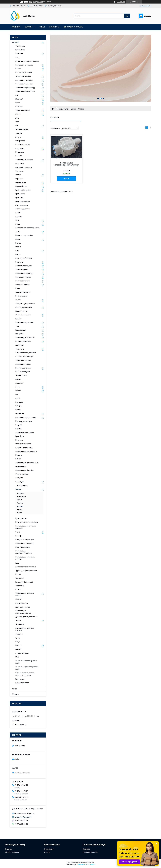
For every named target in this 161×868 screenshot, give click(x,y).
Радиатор (19, 262)
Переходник (22, 496)
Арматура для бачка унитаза (27, 61)
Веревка (19, 429)
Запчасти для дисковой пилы (27, 463)
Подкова (19, 425)
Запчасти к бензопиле (24, 84)
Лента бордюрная (23, 209)
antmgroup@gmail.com (23, 817)
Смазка (18, 599)
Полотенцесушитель (23, 368)
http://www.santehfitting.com (24, 813)
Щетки (18, 103)
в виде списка (150, 128)
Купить (66, 178)
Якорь (18, 224)
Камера (18, 406)
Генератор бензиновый (24, 582)
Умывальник (20, 679)
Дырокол (19, 634)
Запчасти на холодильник (26, 417)
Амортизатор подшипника (26, 353)
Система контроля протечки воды (26, 662)
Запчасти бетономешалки (26, 567)
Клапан (18, 410)
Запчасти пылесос (23, 281)
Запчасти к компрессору (25, 91)
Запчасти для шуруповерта (26, 451)
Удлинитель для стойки (25, 432)
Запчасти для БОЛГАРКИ (25, 338)
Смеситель (20, 349)
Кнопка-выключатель (24, 444)
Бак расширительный (24, 72)
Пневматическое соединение (27, 522)
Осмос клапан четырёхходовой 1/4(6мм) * (67, 164)
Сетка (18, 288)
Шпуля (18, 254)
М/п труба (19, 334)
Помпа (18, 590)
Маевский (19, 99)
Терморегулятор (22, 129)
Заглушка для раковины (25, 304)
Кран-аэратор (21, 466)
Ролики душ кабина (23, 341)
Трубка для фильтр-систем (26, 571)
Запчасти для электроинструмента (24, 552)
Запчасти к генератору (24, 273)
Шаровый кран (21, 186)
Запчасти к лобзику (23, 360)
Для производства (23, 607)
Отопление (20, 163)
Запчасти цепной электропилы (27, 228)
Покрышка (19, 152)
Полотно (19, 156)
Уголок (20, 500)
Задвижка (19, 171)
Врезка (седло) (21, 296)
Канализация (21, 330)
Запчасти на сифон (23, 364)
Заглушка (19, 478)
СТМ (17, 220)
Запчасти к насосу (23, 110)
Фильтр (18, 175)
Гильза (18, 459)
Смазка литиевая (22, 474)
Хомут (18, 232)
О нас (42, 27)
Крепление (19, 345)
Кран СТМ (19, 198)
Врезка (20, 510)
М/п (17, 126)
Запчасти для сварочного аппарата (26, 527)
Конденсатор (21, 182)
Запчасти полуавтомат (24, 323)
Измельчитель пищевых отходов (25, 629)
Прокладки (20, 482)
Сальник (19, 133)
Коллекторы (20, 50)
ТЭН (17, 326)
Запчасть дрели (22, 269)
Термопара (20, 624)
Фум (17, 122)
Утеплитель (20, 586)
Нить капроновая (22, 683)
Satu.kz (91, 862)
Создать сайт (38, 2)
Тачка (18, 638)
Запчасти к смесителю (24, 65)
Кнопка (18, 247)
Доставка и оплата (73, 27)
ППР (17, 95)
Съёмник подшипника (24, 447)
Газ (17, 394)
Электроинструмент (23, 76)
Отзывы (16, 694)
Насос (18, 114)
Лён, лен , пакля (22, 205)
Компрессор (20, 141)
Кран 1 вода (20, 194)
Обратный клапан (22, 285)
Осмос (73, 109)
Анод (17, 57)
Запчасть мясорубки (24, 266)
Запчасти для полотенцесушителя (23, 612)
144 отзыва (121, 2)
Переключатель (22, 603)
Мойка (18, 657)
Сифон (18, 300)
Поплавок (19, 440)
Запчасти (19, 54)
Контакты (54, 27)
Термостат (20, 578)
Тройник (20, 503)
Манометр (19, 383)
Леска (18, 387)
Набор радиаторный (24, 307)
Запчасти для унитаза (24, 160)
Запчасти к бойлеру (23, 277)
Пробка (18, 319)
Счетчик (19, 216)
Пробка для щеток (23, 372)
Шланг (18, 239)
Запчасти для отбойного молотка (25, 558)
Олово (18, 391)
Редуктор (19, 402)
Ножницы (19, 107)
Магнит (18, 379)
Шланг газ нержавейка (24, 235)
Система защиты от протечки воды (27, 668)
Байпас (18, 69)
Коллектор (20, 413)
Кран (17, 563)
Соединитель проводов (25, 539)
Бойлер (18, 536)
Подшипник (20, 148)
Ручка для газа (21, 518)
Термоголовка (21, 375)
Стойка (18, 213)
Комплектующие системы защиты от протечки (25, 674)
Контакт (18, 649)
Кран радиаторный (23, 190)
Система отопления (23, 315)
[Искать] (127, 16)
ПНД (17, 251)
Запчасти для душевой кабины (25, 594)
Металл (18, 646)
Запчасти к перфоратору (25, 88)
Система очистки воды (24, 357)
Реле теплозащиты (23, 547)
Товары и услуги (62, 109)
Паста (18, 398)
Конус (18, 642)
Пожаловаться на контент (86, 865)
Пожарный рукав (22, 653)
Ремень (18, 243)
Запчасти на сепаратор (25, 543)
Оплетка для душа (23, 292)
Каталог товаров (12, 852)
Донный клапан (21, 485)
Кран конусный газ (23, 201)
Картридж (19, 179)
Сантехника (20, 46)
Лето (17, 118)
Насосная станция (23, 144)
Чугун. (18, 532)
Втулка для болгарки (24, 258)
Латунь (18, 137)
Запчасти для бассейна (25, 470)
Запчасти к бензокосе (24, 80)
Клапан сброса (21, 311)
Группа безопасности (24, 167)
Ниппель (19, 455)
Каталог (28, 27)
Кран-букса (20, 436)
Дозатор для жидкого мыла (26, 617)
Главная (16, 27)
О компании (49, 849)
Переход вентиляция (24, 421)
